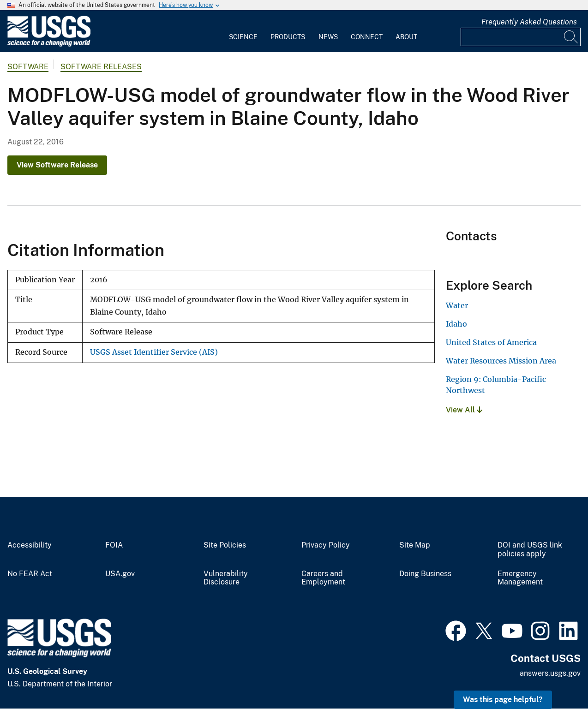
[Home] (49, 45)
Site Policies (225, 545)
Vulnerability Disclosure (226, 578)
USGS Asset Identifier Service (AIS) (154, 352)
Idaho (456, 324)
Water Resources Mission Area (501, 361)
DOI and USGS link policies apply (530, 550)
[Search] (571, 37)
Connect (367, 37)
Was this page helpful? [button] (503, 700)
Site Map (415, 545)
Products (288, 37)
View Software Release (57, 165)
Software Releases (101, 67)
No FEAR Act (30, 574)
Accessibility (30, 545)
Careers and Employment (323, 578)
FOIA (114, 545)
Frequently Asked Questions (529, 22)
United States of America (491, 342)
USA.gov (120, 574)
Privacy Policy (326, 545)
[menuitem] (243, 31)
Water (457, 305)
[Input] (521, 37)
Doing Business (425, 574)
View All (464, 410)
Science (243, 37)
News (328, 37)
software (28, 67)
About (406, 37)
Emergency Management (520, 578)
